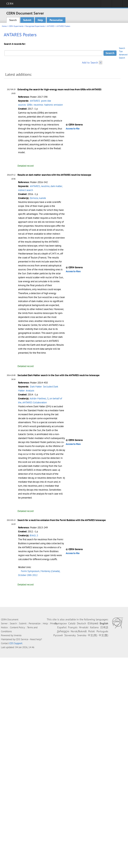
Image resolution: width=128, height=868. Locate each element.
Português (102, 631)
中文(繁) (103, 635)
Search (13, 20)
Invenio (18, 635)
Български (61, 623)
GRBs (30, 105)
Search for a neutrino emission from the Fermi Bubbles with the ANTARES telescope (62, 520)
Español (62, 627)
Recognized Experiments (35, 26)
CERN (10, 4)
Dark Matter (36, 387)
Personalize (56, 20)
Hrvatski (84, 627)
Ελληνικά (93, 623)
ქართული (63, 631)
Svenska (82, 635)
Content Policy (17, 627)
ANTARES (51, 26)
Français (73, 627)
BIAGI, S (34, 535)
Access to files (73, 271)
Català (72, 623)
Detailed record (26, 166)
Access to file (73, 129)
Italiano (94, 627)
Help (40, 20)
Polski (92, 631)
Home (4, 26)
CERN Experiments (16, 26)
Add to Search (90, 63)
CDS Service (22, 639)
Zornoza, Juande (38, 198)
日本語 (104, 627)
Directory (118, 5)
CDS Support (16, 643)
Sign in (107, 5)
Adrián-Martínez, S (39, 398)
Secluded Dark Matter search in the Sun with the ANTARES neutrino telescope (59, 375)
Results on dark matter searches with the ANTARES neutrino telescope (54, 175)
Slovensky (70, 635)
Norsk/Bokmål (79, 631)
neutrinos (38, 105)
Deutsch (82, 623)
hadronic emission (54, 105)
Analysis (30, 391)
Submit (27, 20)
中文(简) (93, 635)
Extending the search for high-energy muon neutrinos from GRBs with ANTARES (59, 89)
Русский (58, 635)
